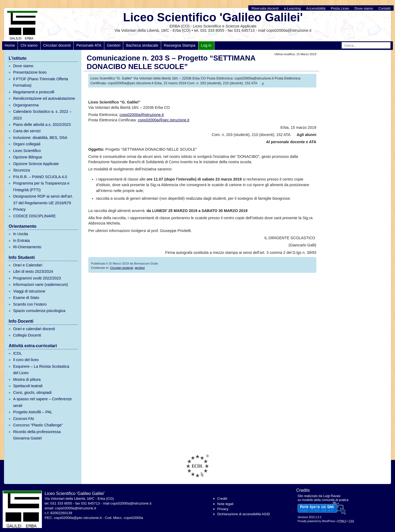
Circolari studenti (122, 268)
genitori (140, 268)
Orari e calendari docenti (34, 329)
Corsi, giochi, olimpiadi (32, 393)
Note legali (225, 504)
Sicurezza (21, 170)
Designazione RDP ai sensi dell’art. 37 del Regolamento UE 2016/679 (43, 199)
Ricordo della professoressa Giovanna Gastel (37, 435)
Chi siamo (29, 45)
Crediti (222, 499)
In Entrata (21, 241)
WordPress (328, 521)
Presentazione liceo (30, 72)
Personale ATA (89, 45)
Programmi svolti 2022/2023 (37, 278)
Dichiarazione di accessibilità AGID (244, 514)
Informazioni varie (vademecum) (41, 285)
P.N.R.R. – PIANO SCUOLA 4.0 (40, 177)
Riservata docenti (265, 8)
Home (10, 45)
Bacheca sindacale (142, 45)
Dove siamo (364, 8)
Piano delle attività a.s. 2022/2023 (42, 125)
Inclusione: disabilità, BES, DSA (40, 138)
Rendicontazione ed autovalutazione (44, 98)
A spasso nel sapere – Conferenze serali (42, 402)
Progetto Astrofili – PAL (33, 412)
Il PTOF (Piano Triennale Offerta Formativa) (41, 82)
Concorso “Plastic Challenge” (38, 425)
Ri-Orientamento (27, 247)
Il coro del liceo (26, 360)
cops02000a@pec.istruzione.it (164, 120)
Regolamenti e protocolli (34, 92)
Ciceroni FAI (23, 419)
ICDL (17, 353)
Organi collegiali (27, 144)
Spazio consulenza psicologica (39, 311)
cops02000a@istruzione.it (142, 115)
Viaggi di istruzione (29, 291)
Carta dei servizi (27, 131)
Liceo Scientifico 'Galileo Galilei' (213, 17)
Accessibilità (316, 8)
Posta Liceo (340, 8)
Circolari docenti (57, 45)
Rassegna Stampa (179, 45)
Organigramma (26, 105)
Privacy (19, 209)
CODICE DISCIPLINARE (34, 216)
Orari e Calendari (28, 265)
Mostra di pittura (27, 379)
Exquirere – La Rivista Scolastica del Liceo (41, 370)
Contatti (384, 8)
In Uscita (21, 234)
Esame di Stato (26, 298)
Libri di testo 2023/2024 (33, 271)
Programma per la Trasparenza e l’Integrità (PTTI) (41, 186)
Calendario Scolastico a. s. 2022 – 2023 (42, 115)
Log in (206, 45)
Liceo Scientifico (27, 151)
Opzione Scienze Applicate (36, 164)
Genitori (114, 45)
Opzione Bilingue (28, 157)
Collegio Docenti (27, 335)
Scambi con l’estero (30, 304)
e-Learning (292, 8)
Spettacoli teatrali (28, 386)
